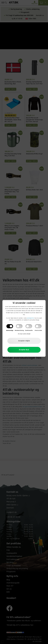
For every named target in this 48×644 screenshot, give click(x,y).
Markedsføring (19, 330)
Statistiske (38, 330)
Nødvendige (10, 330)
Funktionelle (29, 330)
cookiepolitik (30, 318)
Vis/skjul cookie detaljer (24, 334)
